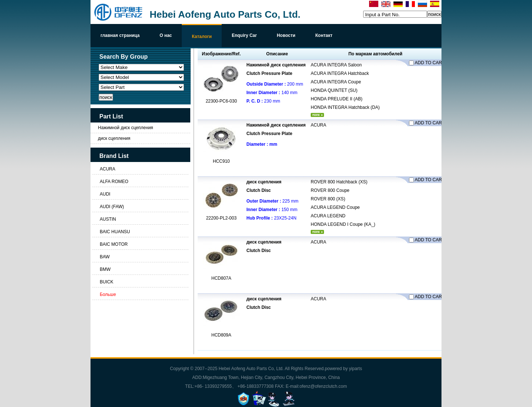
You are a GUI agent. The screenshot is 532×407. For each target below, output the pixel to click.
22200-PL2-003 (221, 218)
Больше (108, 294)
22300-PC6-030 (221, 101)
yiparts (356, 369)
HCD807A (221, 278)
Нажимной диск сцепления (125, 128)
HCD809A (221, 335)
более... (317, 115)
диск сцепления (114, 138)
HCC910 (221, 161)
